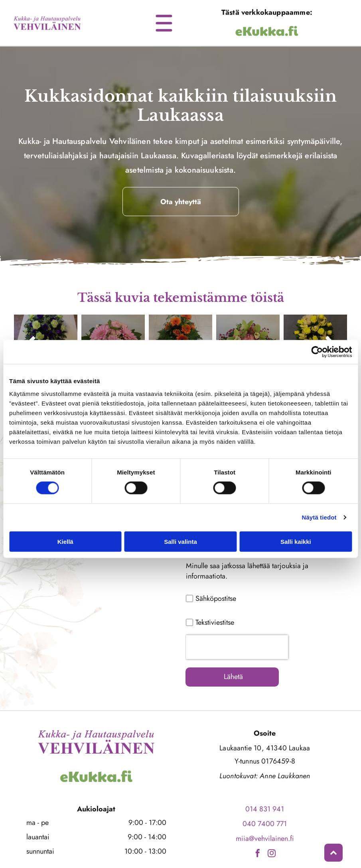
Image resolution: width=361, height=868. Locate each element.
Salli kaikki (296, 527)
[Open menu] (164, 23)
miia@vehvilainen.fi (265, 809)
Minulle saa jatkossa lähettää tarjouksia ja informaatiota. (247, 571)
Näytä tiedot (319, 502)
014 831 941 (265, 779)
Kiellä (65, 527)
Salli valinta (180, 527)
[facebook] (258, 824)
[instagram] (272, 824)
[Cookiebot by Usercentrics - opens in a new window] (317, 337)
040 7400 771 (265, 794)
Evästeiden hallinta (181, 858)
